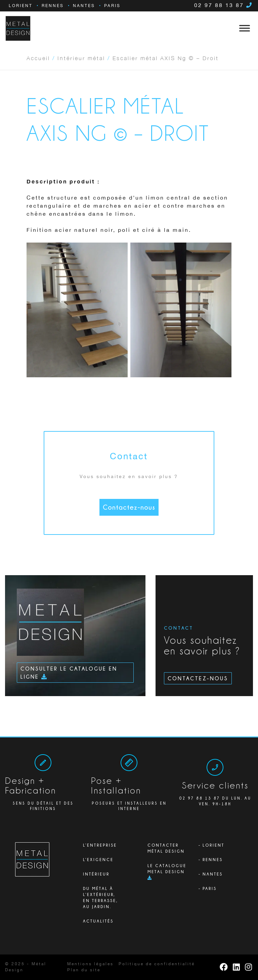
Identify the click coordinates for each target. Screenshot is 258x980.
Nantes (84, 6)
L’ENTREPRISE (100, 845)
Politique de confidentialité (157, 964)
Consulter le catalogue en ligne (69, 673)
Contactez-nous (129, 507)
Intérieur (96, 874)
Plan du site (84, 970)
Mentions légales (90, 964)
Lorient (21, 6)
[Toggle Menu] (245, 28)
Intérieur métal (81, 58)
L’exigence (98, 860)
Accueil (38, 58)
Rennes (53, 6)
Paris (112, 6)
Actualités (98, 921)
